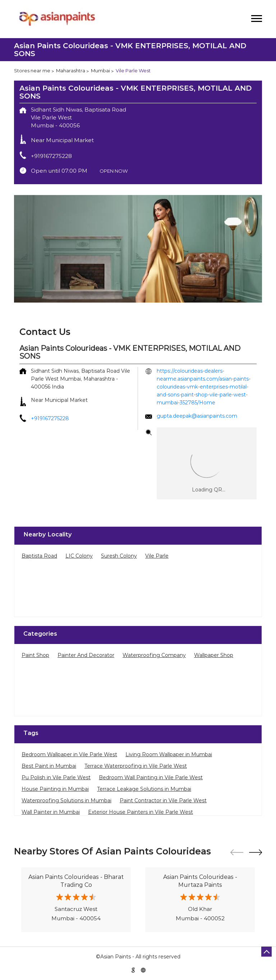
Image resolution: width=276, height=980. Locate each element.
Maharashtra (71, 71)
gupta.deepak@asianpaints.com (197, 416)
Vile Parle (157, 556)
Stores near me (32, 71)
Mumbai (100, 71)
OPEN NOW (114, 171)
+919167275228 (51, 156)
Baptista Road (39, 556)
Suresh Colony (119, 556)
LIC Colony (79, 556)
